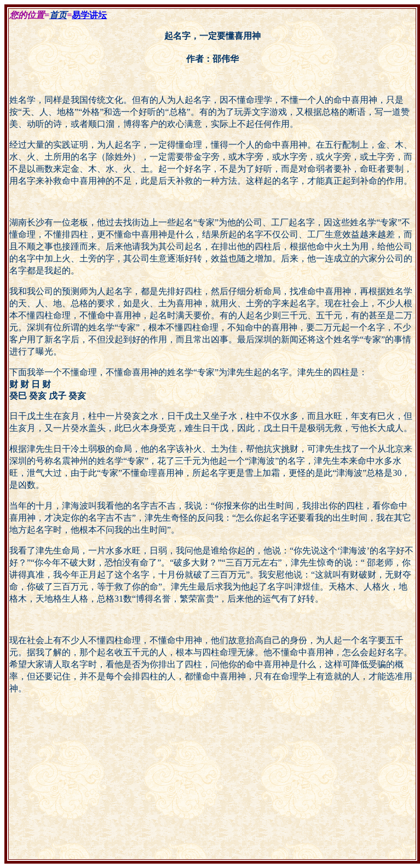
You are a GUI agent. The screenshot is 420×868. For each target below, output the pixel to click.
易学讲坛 (89, 15)
